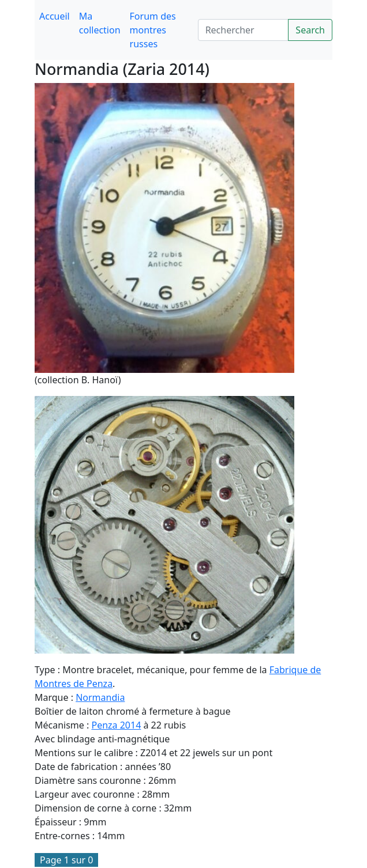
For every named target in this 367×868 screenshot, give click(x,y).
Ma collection (100, 23)
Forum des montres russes (153, 30)
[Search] (244, 30)
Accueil (55, 16)
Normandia (100, 697)
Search (310, 30)
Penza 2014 (116, 725)
